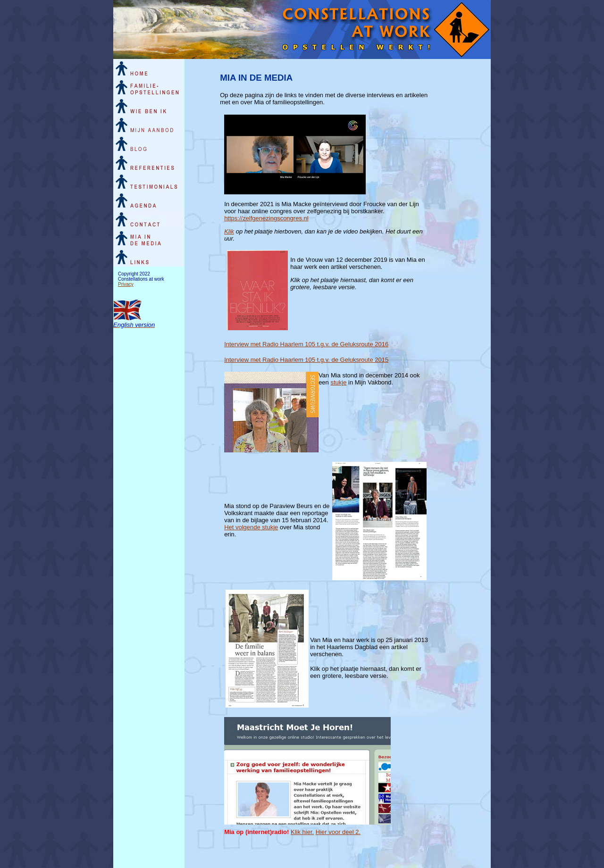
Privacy (126, 284)
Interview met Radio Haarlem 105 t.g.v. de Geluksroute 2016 (306, 344)
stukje (338, 382)
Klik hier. (302, 832)
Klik (229, 231)
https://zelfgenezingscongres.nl (266, 218)
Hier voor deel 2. (338, 832)
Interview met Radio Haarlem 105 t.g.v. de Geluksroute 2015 (306, 360)
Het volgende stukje (251, 527)
